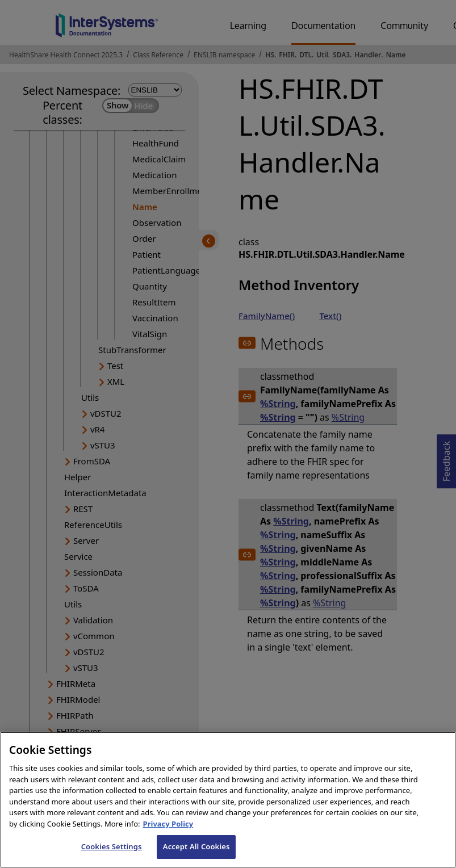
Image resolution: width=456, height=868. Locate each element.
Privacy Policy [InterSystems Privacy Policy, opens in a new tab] (168, 837)
